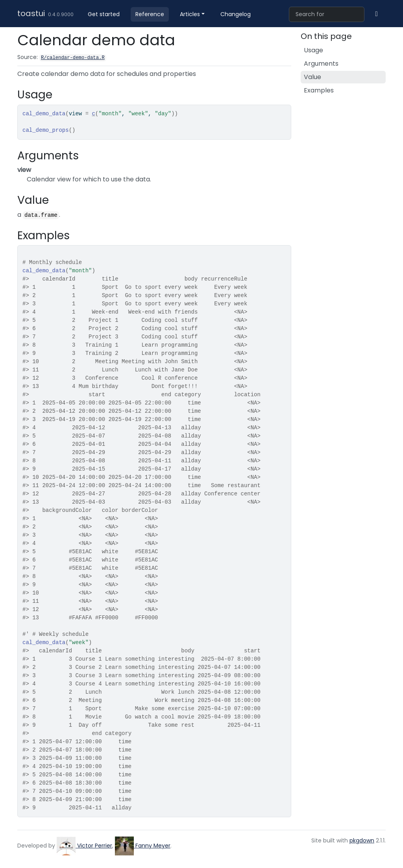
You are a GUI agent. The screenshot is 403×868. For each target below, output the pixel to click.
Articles (190, 14)
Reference (150, 14)
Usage (313, 50)
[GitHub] (377, 14)
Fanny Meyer (143, 846)
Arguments (321, 64)
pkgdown (362, 840)
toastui (31, 13)
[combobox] (327, 14)
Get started (104, 14)
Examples (319, 90)
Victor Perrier (84, 846)
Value (312, 77)
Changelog (236, 14)
